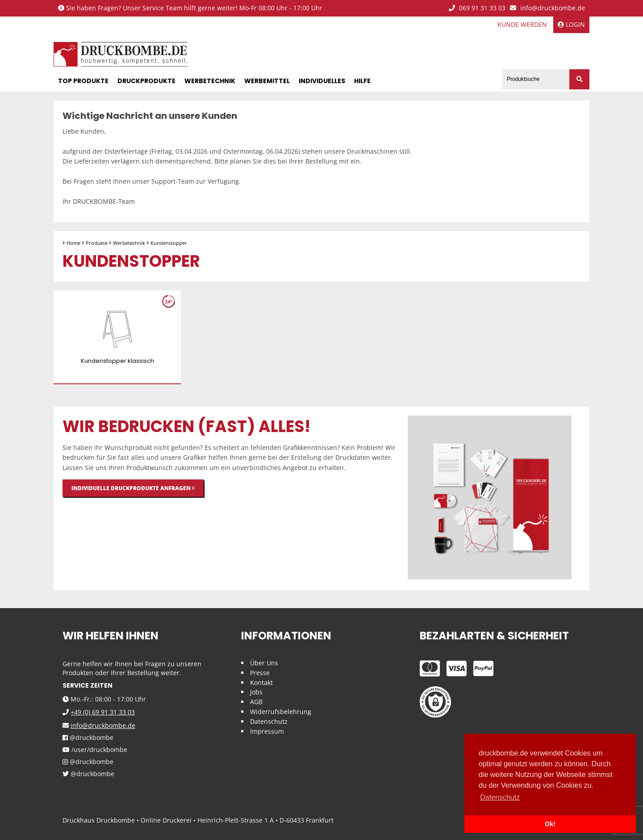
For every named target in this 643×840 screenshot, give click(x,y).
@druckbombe (88, 738)
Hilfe (362, 81)
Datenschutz (269, 721)
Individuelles (322, 81)
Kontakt (261, 682)
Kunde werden (522, 24)
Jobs (256, 692)
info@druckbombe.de (547, 8)
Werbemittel (267, 81)
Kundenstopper (169, 243)
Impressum (267, 731)
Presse (260, 673)
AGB (256, 702)
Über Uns (264, 663)
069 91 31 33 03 (477, 8)
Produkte (97, 243)
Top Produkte (83, 81)
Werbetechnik (210, 81)
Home (73, 243)
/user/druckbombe (95, 750)
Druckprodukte (146, 81)
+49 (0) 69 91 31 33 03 (103, 712)
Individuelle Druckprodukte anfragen (133, 488)
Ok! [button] (550, 824)
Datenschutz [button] (500, 797)
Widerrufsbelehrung (281, 712)
